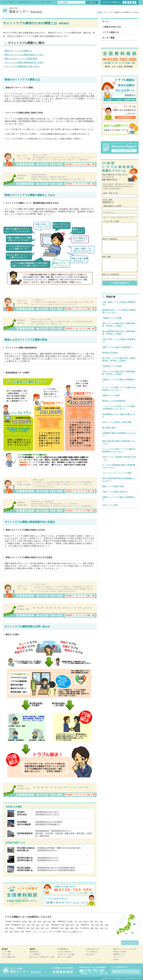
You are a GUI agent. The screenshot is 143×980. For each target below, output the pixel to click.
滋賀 (107, 925)
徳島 (72, 928)
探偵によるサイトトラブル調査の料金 (21, 59)
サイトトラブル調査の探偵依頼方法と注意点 (24, 62)
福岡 (92, 928)
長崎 (97, 928)
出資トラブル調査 (110, 505)
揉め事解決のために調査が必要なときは (119, 416)
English (116, 959)
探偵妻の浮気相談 (110, 353)
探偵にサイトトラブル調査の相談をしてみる (24, 55)
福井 (47, 925)
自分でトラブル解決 (64, 957)
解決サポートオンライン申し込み (125, 949)
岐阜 (72, 925)
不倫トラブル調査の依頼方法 (115, 492)
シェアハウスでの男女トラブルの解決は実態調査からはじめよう (119, 408)
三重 (77, 925)
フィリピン (43, 932)
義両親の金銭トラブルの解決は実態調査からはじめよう (119, 311)
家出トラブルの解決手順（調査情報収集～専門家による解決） (119, 325)
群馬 (92, 921)
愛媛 (67, 928)
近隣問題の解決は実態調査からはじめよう (119, 434)
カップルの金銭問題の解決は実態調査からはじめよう (119, 466)
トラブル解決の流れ (9, 957)
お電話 (113, 189)
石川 (43, 925)
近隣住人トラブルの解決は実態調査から (119, 381)
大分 (106, 928)
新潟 (23, 925)
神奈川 (86, 921)
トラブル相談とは (111, 32)
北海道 (24, 921)
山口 (47, 928)
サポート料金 (6, 954)
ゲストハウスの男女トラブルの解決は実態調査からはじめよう (119, 450)
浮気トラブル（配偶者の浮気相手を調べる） (119, 458)
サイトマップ (118, 957)
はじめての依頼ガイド (65, 952)
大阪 (92, 925)
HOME (99, 12)
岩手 (35, 921)
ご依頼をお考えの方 (112, 27)
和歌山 (12, 928)
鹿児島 (17, 932)
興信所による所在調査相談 (114, 401)
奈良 (102, 925)
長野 (28, 925)
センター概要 (109, 38)
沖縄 (22, 932)
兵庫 (6, 928)
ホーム (105, 21)
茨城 (101, 921)
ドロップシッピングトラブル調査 (117, 473)
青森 (30, 921)
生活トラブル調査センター (73, 932)
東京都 (70, 921)
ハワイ (35, 932)
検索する (93, 2)
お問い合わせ (90, 954)
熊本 (6, 932)
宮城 (44, 921)
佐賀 (102, 928)
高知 (77, 928)
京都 (97, 925)
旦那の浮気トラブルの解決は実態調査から (119, 341)
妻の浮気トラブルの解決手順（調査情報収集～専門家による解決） (119, 359)
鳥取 (28, 928)
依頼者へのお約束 (120, 952)
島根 (33, 928)
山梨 (33, 925)
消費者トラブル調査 (111, 395)
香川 (62, 928)
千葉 (76, 921)
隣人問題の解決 (109, 428)
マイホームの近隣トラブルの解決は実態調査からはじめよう (119, 389)
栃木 (96, 921)
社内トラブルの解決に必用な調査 (117, 422)
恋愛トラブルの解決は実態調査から (118, 347)
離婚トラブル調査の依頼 (113, 486)
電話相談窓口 (34, 952)
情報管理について (120, 954)
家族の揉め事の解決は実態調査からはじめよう (119, 442)
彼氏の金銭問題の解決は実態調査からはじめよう (119, 480)
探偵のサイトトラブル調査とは (18, 51)
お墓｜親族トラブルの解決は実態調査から (119, 303)
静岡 (63, 925)
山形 (49, 921)
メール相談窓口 (35, 954)
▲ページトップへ (130, 943)
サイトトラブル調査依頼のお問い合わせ (22, 66)
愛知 (67, 925)
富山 (38, 925)
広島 (42, 928)
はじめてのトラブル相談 (66, 954)
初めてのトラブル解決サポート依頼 (42, 957)
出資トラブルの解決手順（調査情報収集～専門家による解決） (119, 373)
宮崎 (11, 932)
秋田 (40, 921)
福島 (54, 921)
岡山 (38, 928)
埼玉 (80, 921)
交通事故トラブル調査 (112, 366)
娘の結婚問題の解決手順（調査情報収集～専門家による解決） (119, 333)
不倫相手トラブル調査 (112, 318)
